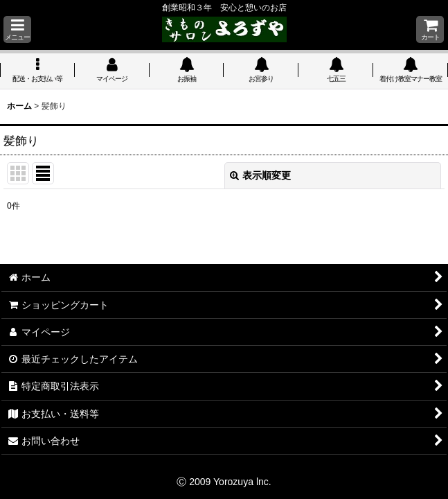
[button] (17, 29)
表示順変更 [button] (260, 175)
